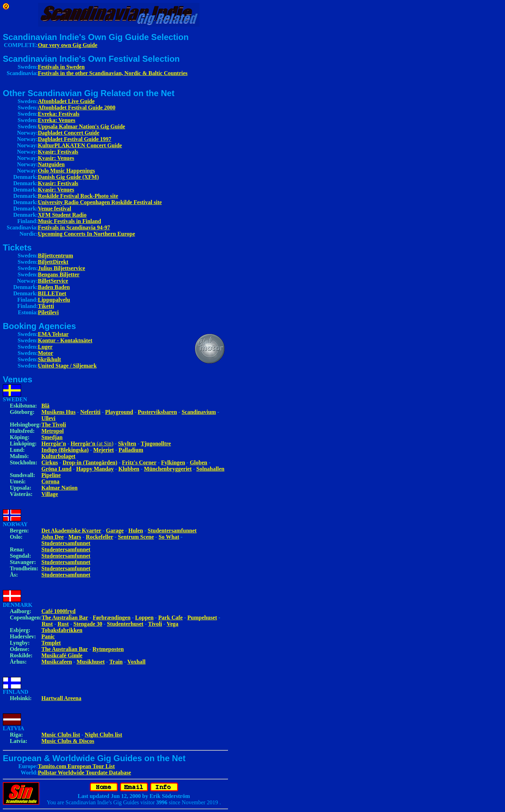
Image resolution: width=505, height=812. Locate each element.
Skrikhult (49, 359)
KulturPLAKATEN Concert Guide (80, 145)
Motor (46, 353)
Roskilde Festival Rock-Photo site (78, 196)
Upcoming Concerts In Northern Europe (86, 234)
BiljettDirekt (53, 262)
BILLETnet (52, 293)
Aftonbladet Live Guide (66, 101)
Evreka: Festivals (59, 114)
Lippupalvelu (54, 300)
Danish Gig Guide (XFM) (68, 177)
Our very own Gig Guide (68, 45)
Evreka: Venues (57, 120)
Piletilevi (48, 312)
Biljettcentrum (55, 256)
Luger (45, 347)
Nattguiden (51, 164)
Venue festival (55, 209)
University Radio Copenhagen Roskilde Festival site (100, 202)
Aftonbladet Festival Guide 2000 (77, 108)
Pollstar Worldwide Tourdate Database (85, 773)
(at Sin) (92, 444)
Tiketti (46, 306)
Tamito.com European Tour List (76, 766)
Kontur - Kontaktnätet (65, 340)
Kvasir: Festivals (58, 152)
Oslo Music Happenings (66, 171)
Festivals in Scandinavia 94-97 (74, 227)
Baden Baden (54, 287)
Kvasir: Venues (56, 158)
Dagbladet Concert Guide (69, 133)
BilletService (53, 281)
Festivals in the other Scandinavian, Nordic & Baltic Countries (113, 73)
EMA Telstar (53, 334)
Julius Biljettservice (62, 268)
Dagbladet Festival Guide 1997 (75, 139)
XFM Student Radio (62, 215)
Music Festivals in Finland (69, 221)
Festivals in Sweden (61, 67)
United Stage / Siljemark (67, 366)
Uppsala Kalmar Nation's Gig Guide (82, 126)
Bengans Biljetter (59, 274)
